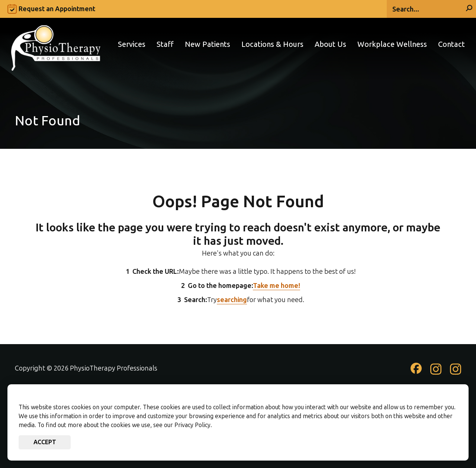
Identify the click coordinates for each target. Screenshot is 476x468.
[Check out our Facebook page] (416, 371)
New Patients (208, 44)
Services (132, 44)
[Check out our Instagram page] (436, 373)
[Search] (431, 9)
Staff (165, 44)
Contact (451, 44)
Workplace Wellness (392, 44)
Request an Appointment (57, 9)
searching (232, 300)
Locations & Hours (272, 44)
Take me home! (276, 286)
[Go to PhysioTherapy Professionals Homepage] (56, 44)
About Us (330, 44)
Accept (45, 442)
